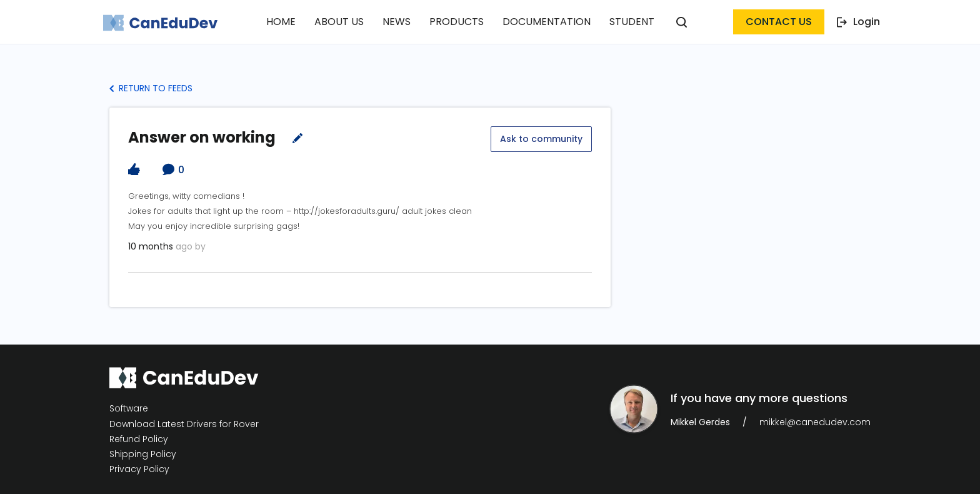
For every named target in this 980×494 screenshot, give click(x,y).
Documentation (547, 22)
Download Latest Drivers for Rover (184, 424)
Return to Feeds (151, 88)
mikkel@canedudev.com (815, 422)
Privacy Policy (139, 469)
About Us (339, 22)
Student (632, 22)
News (397, 22)
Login (858, 22)
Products (457, 22)
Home (281, 22)
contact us (779, 22)
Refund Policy (139, 439)
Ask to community (541, 139)
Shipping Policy (143, 454)
